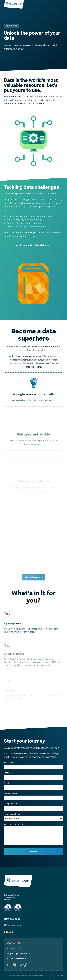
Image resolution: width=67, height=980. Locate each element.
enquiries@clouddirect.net (19, 954)
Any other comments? (14, 824)
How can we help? (12, 814)
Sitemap (60, 976)
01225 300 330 (13, 949)
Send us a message (17, 959)
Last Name (9, 773)
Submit (33, 852)
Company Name (11, 804)
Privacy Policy (50, 976)
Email (6, 783)
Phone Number (11, 793)
